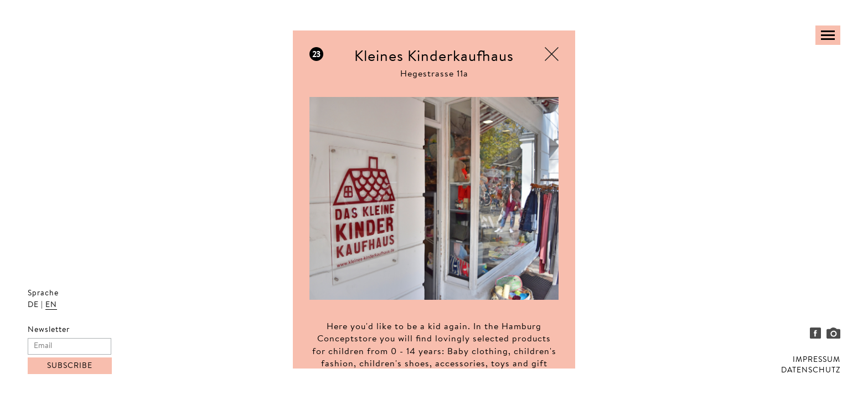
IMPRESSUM (817, 360)
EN (51, 305)
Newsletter (49, 330)
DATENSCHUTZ (811, 371)
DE (33, 305)
